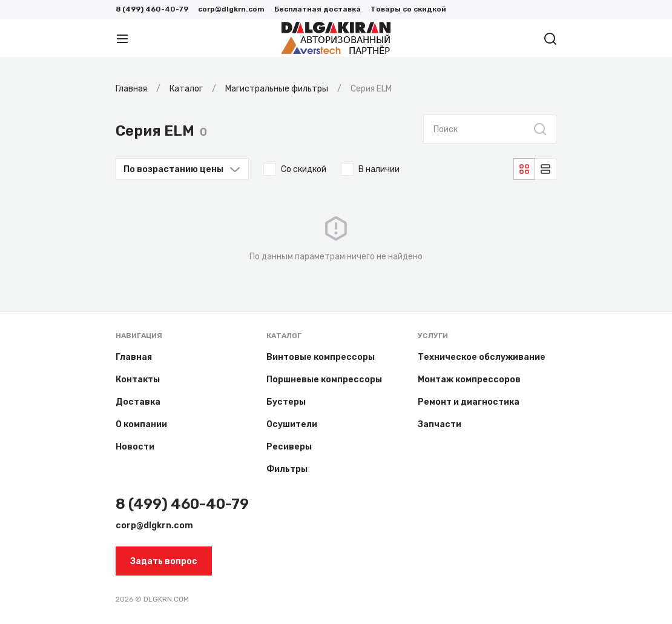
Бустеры (286, 402)
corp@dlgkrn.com (231, 9)
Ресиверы (289, 447)
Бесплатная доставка (318, 9)
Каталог (284, 336)
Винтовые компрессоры (321, 357)
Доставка (138, 402)
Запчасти (440, 424)
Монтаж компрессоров (469, 380)
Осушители (292, 424)
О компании (141, 424)
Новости (135, 447)
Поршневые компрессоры (324, 380)
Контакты (138, 380)
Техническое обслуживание (482, 357)
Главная (134, 357)
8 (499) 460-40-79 (152, 9)
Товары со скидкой (408, 9)
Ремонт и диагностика (469, 402)
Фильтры (287, 469)
